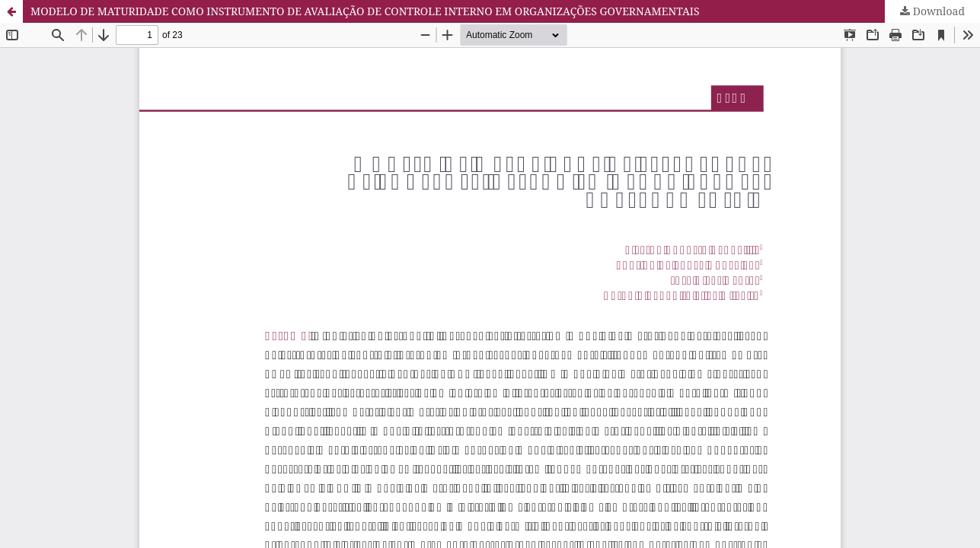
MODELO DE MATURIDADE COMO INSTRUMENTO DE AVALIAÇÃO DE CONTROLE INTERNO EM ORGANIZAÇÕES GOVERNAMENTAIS (365, 11)
